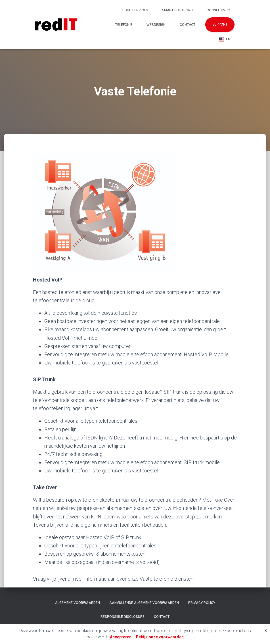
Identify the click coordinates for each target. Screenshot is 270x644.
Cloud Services (134, 10)
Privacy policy (202, 603)
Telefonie (124, 25)
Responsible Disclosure (123, 617)
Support (220, 24)
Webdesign (156, 25)
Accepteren (121, 637)
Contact (188, 25)
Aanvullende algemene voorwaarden (144, 603)
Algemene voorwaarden (78, 603)
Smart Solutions (177, 10)
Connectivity (218, 10)
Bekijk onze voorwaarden (160, 637)
